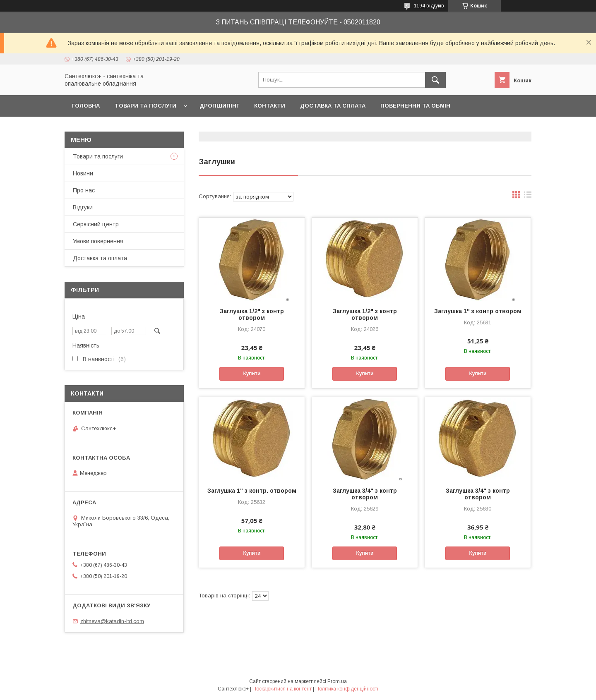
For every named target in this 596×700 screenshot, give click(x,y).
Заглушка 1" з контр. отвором (252, 491)
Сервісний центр (96, 224)
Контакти (270, 106)
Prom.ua (337, 681)
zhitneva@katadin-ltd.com (112, 621)
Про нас (84, 190)
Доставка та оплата (100, 258)
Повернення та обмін (415, 106)
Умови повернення (98, 241)
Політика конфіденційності (347, 689)
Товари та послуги (145, 106)
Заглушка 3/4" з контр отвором (365, 494)
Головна (86, 106)
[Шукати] (435, 80)
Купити (252, 374)
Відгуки (83, 207)
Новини (83, 173)
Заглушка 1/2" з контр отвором (252, 314)
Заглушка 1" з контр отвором (478, 311)
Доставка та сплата (333, 106)
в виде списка (528, 197)
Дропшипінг (219, 106)
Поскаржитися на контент (282, 689)
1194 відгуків (429, 6)
